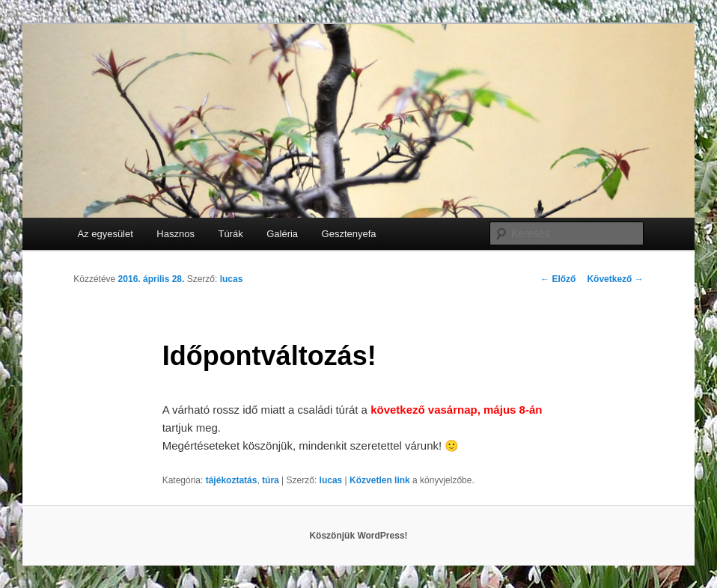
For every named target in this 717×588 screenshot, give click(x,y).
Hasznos (176, 234)
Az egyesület (105, 234)
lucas (232, 279)
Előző (558, 279)
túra (271, 480)
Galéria (282, 234)
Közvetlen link (381, 480)
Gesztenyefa (349, 234)
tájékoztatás (232, 480)
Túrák (230, 234)
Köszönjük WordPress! (358, 536)
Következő (615, 279)
